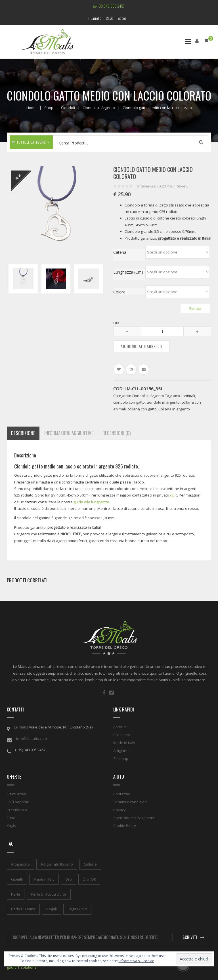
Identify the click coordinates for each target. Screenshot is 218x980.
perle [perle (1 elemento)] (16, 894)
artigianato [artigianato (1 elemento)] (20, 864)
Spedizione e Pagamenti (134, 818)
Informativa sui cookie (136, 961)
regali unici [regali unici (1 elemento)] (77, 909)
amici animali (184, 396)
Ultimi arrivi (16, 794)
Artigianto (121, 751)
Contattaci (122, 794)
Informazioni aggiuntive (69, 433)
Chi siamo (122, 735)
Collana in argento (174, 409)
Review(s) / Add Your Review (163, 186)
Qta (116, 323)
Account (120, 727)
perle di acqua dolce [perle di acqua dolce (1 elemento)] (49, 894)
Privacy (120, 810)
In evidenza (17, 810)
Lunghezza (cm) (128, 272)
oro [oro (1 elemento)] (69, 879)
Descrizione (23, 433)
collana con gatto (142, 409)
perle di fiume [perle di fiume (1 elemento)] (23, 909)
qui (173, 495)
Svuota (195, 308)
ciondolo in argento (163, 402)
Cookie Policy (125, 826)
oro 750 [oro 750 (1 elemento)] (89, 879)
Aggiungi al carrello (141, 346)
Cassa (110, 18)
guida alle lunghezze (91, 502)
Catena (120, 252)
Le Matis (21, 727)
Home (32, 108)
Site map (121, 759)
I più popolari (18, 802)
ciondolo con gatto (129, 402)
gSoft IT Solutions (22, 967)
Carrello (96, 18)
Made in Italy (124, 743)
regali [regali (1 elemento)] (52, 909)
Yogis (11, 826)
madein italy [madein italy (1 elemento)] (44, 879)
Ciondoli (68, 108)
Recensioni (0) (117, 433)
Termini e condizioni (130, 802)
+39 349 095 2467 (109, 6)
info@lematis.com (32, 738)
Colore (119, 292)
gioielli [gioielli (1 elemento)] (17, 879)
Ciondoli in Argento (99, 108)
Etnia (11, 818)
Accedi (123, 18)
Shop (49, 108)
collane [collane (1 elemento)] (90, 864)
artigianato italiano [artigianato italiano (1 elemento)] (57, 864)
